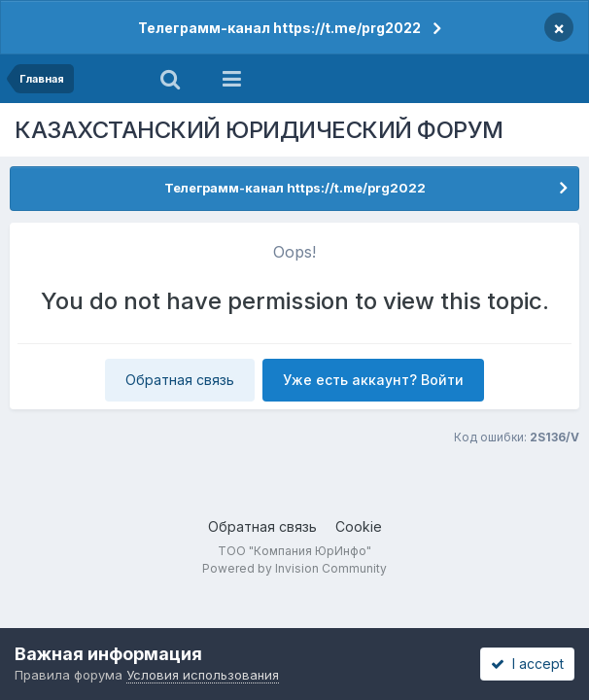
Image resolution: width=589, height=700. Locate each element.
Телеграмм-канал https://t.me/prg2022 (279, 28)
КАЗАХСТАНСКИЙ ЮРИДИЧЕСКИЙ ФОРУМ (259, 130)
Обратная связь (180, 380)
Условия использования (203, 675)
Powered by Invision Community (294, 568)
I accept (527, 664)
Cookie (359, 526)
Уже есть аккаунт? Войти (373, 380)
